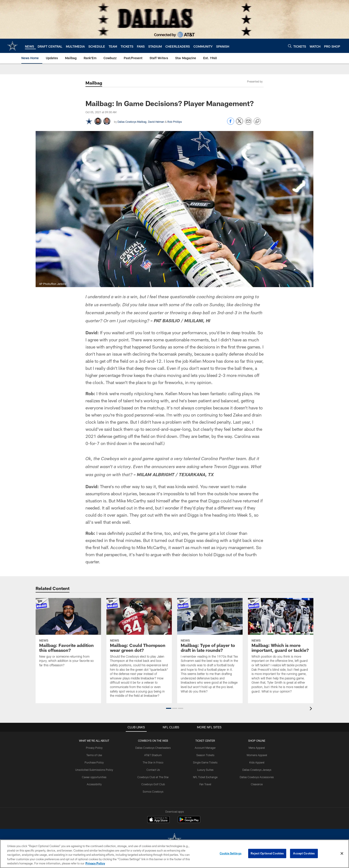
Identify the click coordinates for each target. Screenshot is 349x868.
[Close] (342, 854)
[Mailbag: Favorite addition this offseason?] (68, 635)
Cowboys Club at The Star (153, 777)
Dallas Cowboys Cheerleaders (153, 748)
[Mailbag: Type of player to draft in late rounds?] (210, 648)
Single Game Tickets (205, 762)
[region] (174, 854)
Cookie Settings (231, 853)
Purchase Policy (94, 762)
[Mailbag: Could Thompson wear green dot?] (139, 651)
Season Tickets (205, 755)
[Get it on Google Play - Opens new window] (189, 822)
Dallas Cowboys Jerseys (257, 770)
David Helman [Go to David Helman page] (156, 122)
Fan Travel (205, 784)
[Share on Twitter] (239, 124)
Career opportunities (94, 777)
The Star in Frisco (153, 762)
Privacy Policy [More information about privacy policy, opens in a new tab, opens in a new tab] (95, 863)
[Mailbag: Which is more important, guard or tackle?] (281, 648)
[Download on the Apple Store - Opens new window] (158, 820)
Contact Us (153, 770)
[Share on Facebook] (231, 124)
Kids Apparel (257, 762)
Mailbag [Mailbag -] (94, 83)
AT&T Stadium (153, 755)
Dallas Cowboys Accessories (257, 777)
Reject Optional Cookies (267, 853)
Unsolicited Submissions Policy (94, 770)
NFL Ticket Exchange (205, 777)
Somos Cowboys (153, 791)
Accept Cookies (304, 853)
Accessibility (94, 784)
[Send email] (248, 124)
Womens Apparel (257, 755)
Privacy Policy (94, 748)
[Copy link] (257, 121)
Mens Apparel (257, 748)
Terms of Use (94, 755)
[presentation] (312, 709)
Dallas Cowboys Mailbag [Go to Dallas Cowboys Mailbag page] (132, 122)
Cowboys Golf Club (153, 784)
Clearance (257, 784)
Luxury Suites (205, 770)
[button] (169, 708)
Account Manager (205, 748)
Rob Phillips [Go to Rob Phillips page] (175, 122)
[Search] (290, 46)
